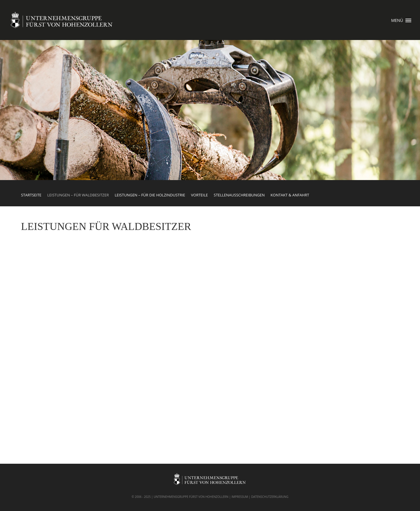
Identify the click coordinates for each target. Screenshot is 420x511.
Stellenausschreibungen (239, 195)
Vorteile (199, 195)
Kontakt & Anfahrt (290, 195)
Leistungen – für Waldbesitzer (78, 195)
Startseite (31, 195)
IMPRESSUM (240, 497)
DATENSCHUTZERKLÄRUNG (270, 497)
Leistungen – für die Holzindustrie (150, 195)
